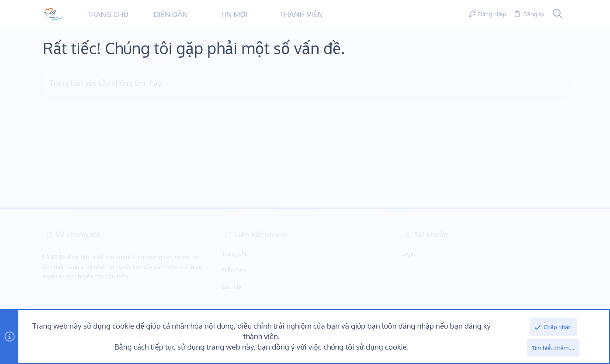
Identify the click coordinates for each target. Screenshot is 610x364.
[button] (196, 14)
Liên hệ (232, 287)
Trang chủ (235, 253)
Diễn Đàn (234, 270)
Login (408, 253)
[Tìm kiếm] (558, 14)
